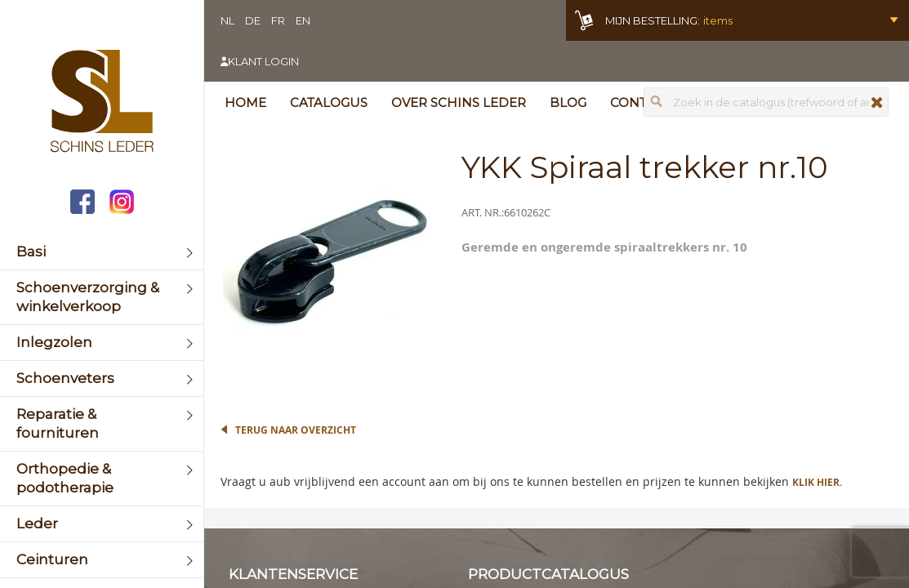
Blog (568, 102)
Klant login (263, 61)
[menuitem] (102, 252)
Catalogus (329, 102)
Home (245, 102)
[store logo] (102, 103)
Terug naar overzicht (296, 430)
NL (227, 20)
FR (278, 20)
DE (253, 20)
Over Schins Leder (459, 102)
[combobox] (766, 102)
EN (303, 20)
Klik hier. (817, 482)
